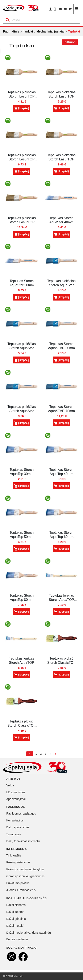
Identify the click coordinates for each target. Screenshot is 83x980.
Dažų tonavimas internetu (23, 841)
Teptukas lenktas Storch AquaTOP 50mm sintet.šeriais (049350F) (61, 598)
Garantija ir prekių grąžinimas (25, 876)
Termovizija (14, 834)
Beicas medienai (17, 939)
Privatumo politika (18, 883)
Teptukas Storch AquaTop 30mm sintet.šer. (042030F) (22, 472)
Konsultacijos (15, 820)
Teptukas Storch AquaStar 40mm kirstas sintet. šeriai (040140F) (61, 220)
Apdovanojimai (16, 799)
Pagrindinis (11, 31)
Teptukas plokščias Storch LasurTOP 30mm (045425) (22, 94)
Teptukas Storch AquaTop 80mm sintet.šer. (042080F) (22, 598)
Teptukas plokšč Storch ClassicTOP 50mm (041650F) (22, 724)
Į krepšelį (22, 109)
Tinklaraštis (14, 855)
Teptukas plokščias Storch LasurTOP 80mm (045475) (22, 220)
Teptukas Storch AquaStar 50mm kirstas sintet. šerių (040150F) (22, 283)
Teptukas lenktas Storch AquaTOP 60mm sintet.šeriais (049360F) (22, 661)
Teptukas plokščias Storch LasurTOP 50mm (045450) (22, 157)
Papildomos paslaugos (21, 813)
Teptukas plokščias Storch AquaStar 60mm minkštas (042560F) (22, 409)
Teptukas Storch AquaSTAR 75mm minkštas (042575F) (61, 409)
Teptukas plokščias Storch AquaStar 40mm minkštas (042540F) (22, 346)
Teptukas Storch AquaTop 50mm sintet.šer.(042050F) (22, 535)
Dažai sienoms (16, 905)
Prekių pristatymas (18, 862)
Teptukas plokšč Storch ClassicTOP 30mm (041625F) (61, 661)
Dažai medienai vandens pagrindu (29, 933)
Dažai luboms (15, 912)
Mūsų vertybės (16, 792)
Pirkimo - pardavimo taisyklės (25, 869)
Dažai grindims (16, 919)
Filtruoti (70, 42)
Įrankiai (28, 31)
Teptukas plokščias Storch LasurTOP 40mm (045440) (61, 94)
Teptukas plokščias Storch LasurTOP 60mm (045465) (61, 157)
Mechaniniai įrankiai (51, 31)
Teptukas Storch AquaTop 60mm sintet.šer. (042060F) (61, 535)
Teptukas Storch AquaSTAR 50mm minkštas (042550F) (61, 346)
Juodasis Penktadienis (21, 890)
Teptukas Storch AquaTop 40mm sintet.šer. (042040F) (61, 472)
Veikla (10, 785)
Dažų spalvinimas (18, 827)
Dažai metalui (15, 926)
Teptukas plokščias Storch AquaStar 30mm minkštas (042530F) (61, 283)
